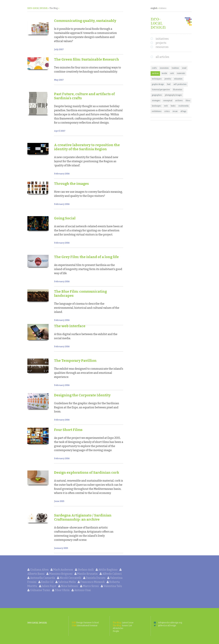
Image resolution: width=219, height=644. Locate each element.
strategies (156, 101)
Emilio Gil (46, 582)
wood (184, 68)
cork (172, 73)
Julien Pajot (48, 586)
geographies (157, 95)
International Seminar (85, 626)
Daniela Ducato (95, 578)
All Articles (118, 628)
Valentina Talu (111, 586)
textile (164, 73)
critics (167, 111)
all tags (183, 111)
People (116, 631)
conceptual (168, 101)
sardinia (155, 73)
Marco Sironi (90, 586)
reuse (175, 111)
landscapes (156, 106)
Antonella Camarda (41, 578)
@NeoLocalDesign (165, 626)
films (188, 101)
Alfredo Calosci (111, 574)
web (166, 106)
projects (161, 43)
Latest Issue (123, 623)
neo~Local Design (37, 8)
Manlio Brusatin (86, 574)
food (169, 84)
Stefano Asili (85, 570)
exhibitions (157, 111)
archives (179, 101)
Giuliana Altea (38, 570)
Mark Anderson (62, 570)
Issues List (122, 626)
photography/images (173, 95)
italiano (163, 8)
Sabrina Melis (66, 582)
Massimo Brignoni (60, 574)
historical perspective (161, 90)
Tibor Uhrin (61, 590)
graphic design (158, 84)
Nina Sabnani (68, 586)
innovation (164, 68)
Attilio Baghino (107, 570)
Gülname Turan (39, 590)
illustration (178, 90)
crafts (154, 68)
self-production (180, 84)
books (173, 106)
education (178, 79)
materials (181, 73)
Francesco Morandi (91, 582)
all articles (162, 57)
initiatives (162, 39)
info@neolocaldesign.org (168, 623)
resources (162, 47)
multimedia (183, 106)
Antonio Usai (81, 590)
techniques (157, 79)
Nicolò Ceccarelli (69, 578)
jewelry (168, 79)
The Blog (54, 8)
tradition (175, 68)
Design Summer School (85, 623)
